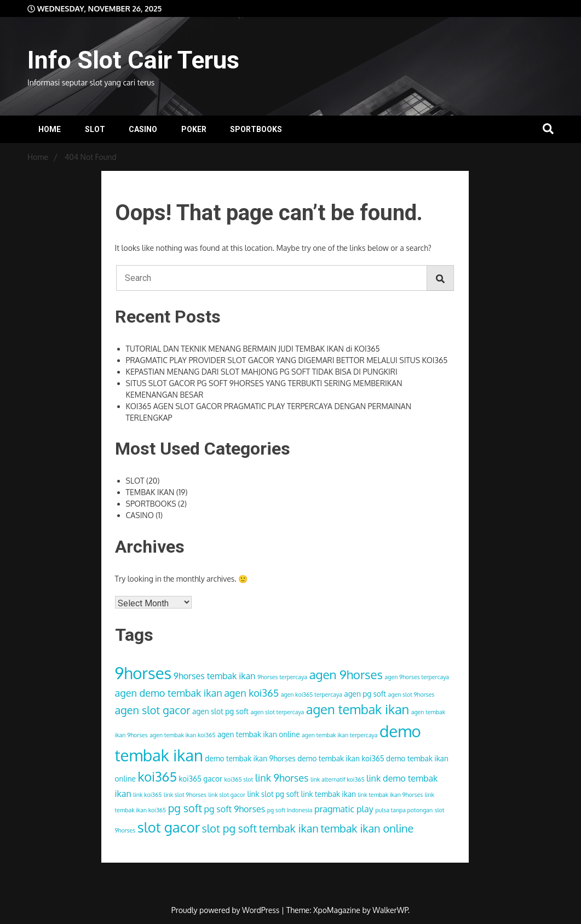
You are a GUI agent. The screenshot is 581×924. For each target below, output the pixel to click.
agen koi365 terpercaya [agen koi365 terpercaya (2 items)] (312, 695)
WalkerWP (390, 910)
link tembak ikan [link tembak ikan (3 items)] (328, 794)
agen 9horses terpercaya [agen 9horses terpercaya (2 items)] (417, 677)
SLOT (95, 129)
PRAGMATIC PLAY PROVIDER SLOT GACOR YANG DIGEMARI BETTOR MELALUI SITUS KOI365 (287, 360)
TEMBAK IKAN (150, 492)
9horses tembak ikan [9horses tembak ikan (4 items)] (215, 676)
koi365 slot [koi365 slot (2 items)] (238, 779)
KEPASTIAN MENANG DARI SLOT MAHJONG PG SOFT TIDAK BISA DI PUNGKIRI (262, 372)
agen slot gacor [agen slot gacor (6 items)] (153, 710)
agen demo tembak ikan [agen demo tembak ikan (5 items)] (169, 693)
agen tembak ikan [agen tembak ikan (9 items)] (358, 709)
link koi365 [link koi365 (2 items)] (147, 795)
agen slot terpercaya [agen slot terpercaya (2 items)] (278, 712)
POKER (194, 129)
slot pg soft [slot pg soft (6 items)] (230, 828)
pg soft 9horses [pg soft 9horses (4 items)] (235, 809)
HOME (50, 129)
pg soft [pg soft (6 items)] (185, 808)
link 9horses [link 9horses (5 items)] (282, 777)
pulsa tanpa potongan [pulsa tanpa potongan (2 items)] (404, 810)
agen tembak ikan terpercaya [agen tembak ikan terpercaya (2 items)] (340, 735)
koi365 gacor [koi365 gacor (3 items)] (200, 779)
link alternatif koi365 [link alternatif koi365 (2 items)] (338, 779)
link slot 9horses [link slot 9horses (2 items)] (185, 795)
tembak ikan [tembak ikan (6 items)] (289, 828)
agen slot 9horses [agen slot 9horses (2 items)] (412, 695)
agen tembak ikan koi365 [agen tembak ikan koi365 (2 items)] (182, 735)
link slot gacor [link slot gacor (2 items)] (226, 795)
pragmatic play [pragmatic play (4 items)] (344, 809)
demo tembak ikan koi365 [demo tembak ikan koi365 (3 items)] (341, 758)
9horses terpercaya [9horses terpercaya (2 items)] (282, 677)
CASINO (143, 129)
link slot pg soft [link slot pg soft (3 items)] (273, 794)
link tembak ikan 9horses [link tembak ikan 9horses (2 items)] (390, 795)
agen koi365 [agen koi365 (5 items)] (251, 693)
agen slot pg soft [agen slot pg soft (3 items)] (220, 711)
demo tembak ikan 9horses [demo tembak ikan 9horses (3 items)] (250, 758)
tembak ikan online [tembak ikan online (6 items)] (367, 828)
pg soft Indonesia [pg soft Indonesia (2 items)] (290, 810)
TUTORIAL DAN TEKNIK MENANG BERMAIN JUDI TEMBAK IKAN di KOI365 (253, 349)
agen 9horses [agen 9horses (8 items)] (346, 674)
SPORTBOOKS (256, 129)
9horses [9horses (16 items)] (143, 673)
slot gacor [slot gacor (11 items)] (169, 827)
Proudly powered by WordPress (226, 910)
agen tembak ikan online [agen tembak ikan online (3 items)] (259, 734)
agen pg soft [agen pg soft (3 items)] (365, 694)
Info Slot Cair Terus (133, 60)
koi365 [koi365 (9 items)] (157, 777)
